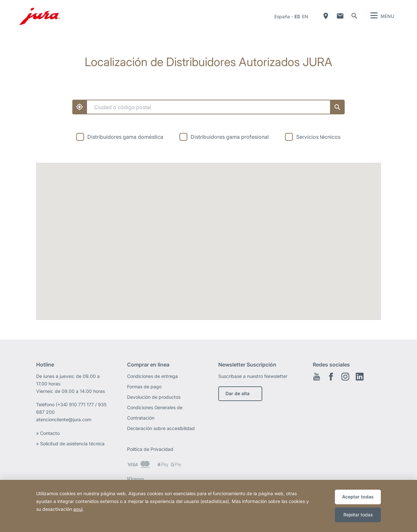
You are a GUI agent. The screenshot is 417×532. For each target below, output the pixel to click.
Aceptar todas (358, 497)
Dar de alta (237, 393)
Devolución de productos (154, 397)
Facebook (331, 377)
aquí (78, 509)
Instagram (345, 377)
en (305, 16)
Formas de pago (144, 387)
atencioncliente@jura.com (64, 419)
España (282, 16)
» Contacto (49, 433)
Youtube (317, 377)
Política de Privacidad (151, 449)
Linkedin (360, 377)
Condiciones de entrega (152, 376)
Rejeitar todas (358, 515)
